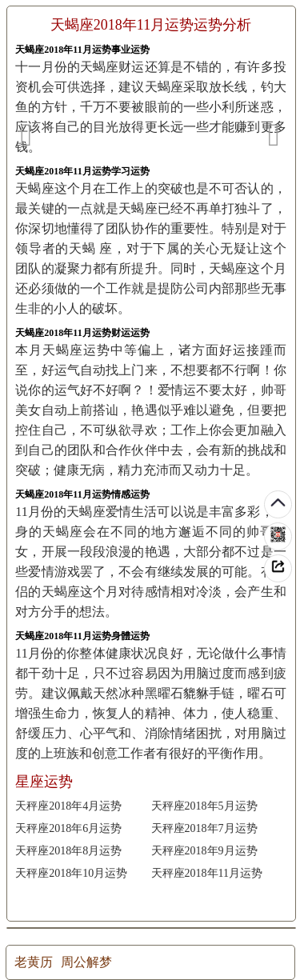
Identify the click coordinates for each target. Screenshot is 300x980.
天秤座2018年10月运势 (71, 873)
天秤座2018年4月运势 (68, 806)
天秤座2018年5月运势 (204, 806)
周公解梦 (86, 962)
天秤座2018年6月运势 (68, 828)
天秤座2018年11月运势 (207, 873)
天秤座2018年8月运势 (68, 851)
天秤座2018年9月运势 (204, 851)
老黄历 (34, 962)
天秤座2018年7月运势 (204, 828)
